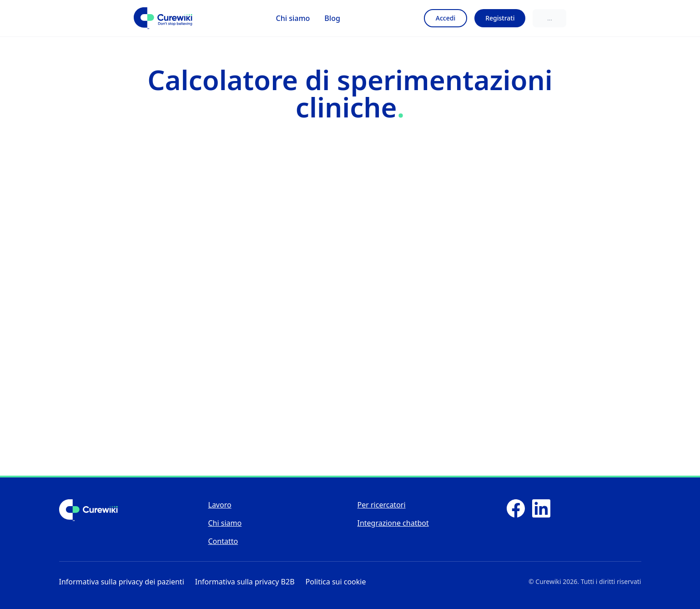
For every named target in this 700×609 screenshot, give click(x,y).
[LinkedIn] (541, 508)
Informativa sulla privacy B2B (245, 582)
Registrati (500, 18)
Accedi (446, 18)
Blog (332, 18)
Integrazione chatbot (393, 523)
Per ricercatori (382, 505)
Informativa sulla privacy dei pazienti (122, 582)
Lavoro (220, 505)
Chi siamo (293, 18)
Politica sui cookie (336, 582)
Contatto (223, 541)
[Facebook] (516, 508)
